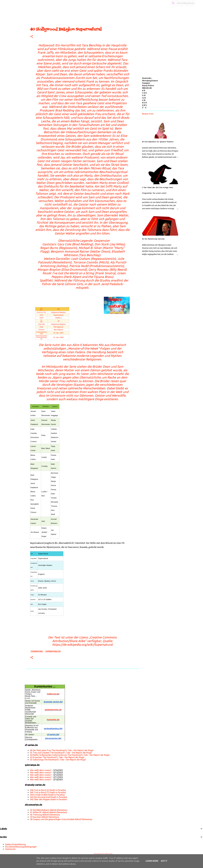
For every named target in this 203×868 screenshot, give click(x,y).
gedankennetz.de (53, 710)
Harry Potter (148, 86)
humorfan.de (53, 720)
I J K (144, 98)
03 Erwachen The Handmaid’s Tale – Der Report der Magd (57, 757)
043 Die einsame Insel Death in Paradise (49, 797)
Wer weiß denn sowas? (41, 770)
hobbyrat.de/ (53, 694)
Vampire (146, 83)
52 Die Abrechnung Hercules (153, 239)
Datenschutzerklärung (15, 844)
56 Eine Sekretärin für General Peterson (158, 142)
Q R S (144, 105)
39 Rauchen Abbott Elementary (45, 817)
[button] (32, 37)
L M (144, 100)
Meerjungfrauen (150, 81)
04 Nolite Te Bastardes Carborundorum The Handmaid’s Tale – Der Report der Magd (70, 755)
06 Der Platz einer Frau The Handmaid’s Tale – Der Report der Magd (62, 750)
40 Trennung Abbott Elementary (45, 815)
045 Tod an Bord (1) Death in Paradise (48, 792)
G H (144, 95)
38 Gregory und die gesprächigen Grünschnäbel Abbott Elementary (61, 819)
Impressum (10, 849)
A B (144, 90)
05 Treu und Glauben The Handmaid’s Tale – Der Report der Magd (61, 753)
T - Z (144, 108)
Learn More (152, 861)
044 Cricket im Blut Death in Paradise (47, 795)
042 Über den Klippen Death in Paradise (48, 799)
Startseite (147, 78)
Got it (164, 861)
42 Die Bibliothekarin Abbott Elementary (49, 810)
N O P (144, 103)
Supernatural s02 (53, 651)
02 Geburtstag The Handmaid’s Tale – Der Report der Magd (58, 760)
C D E (144, 93)
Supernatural (37, 651)
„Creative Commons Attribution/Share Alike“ (84, 639)
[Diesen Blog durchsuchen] (182, 3)
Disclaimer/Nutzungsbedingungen (21, 847)
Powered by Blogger (102, 854)
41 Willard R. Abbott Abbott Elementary (49, 812)
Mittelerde (147, 88)
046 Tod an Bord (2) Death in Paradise (48, 790)
